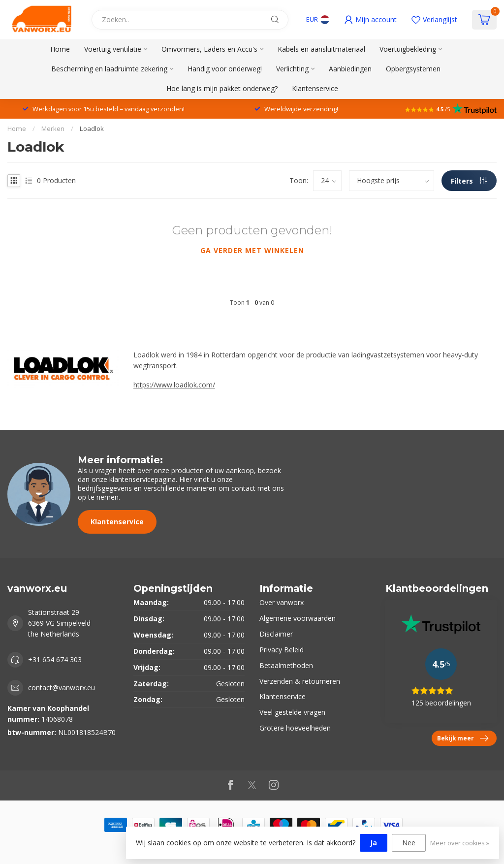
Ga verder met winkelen (252, 250)
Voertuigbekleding (408, 49)
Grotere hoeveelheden (295, 728)
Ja (374, 843)
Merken (53, 128)
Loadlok (92, 128)
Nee (409, 843)
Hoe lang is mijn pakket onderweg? (222, 88)
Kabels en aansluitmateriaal (321, 49)
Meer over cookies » (460, 843)
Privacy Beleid (282, 650)
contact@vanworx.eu (62, 688)
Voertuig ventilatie (113, 49)
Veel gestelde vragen (292, 712)
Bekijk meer (463, 738)
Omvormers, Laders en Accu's (209, 49)
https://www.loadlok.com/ (174, 385)
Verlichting (292, 69)
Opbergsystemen (413, 69)
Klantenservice (315, 88)
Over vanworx (282, 602)
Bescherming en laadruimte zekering (109, 69)
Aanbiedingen (350, 69)
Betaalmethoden (286, 665)
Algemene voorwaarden (298, 618)
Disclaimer (276, 634)
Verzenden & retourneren (300, 681)
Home (60, 49)
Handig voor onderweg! (225, 69)
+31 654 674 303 (55, 659)
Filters (469, 181)
